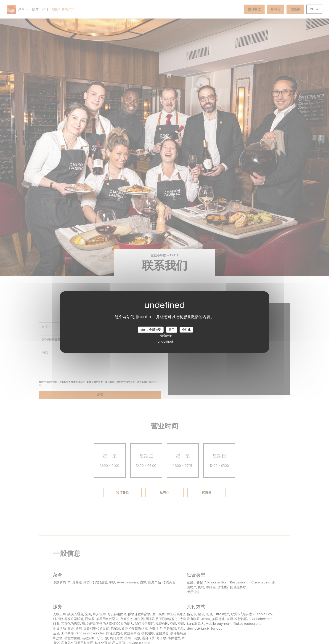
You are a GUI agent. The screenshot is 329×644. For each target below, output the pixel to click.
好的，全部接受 (151, 329)
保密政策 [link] (166, 336)
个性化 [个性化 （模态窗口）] (186, 329)
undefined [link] (165, 342)
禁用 (172, 329)
